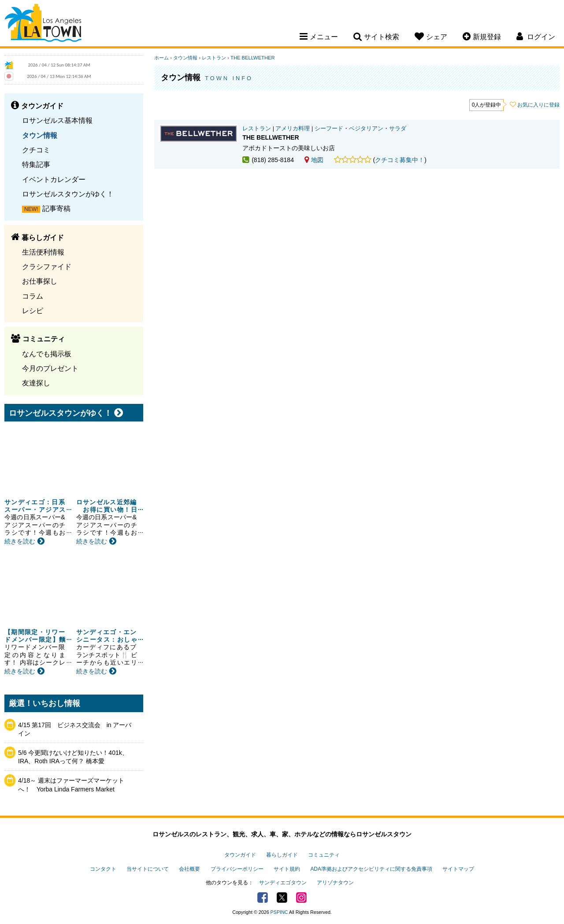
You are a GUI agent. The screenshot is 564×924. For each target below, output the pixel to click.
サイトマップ (458, 869)
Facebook (263, 898)
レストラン (214, 58)
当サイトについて (148, 869)
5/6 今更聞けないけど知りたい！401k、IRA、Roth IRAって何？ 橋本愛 (73, 757)
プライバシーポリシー (237, 869)
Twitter (282, 898)
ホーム (161, 58)
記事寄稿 (56, 208)
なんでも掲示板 (47, 354)
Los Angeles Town (43, 24)
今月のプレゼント (50, 368)
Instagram (301, 898)
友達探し (36, 383)
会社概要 (189, 869)
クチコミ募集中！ (400, 160)
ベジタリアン (366, 129)
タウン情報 (40, 135)
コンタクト (103, 869)
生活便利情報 (43, 252)
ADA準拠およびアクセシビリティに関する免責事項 (371, 869)
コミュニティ (324, 855)
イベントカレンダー (54, 179)
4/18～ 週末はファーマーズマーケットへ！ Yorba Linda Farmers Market (71, 785)
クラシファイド (47, 266)
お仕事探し (40, 281)
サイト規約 (287, 869)
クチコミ (36, 150)
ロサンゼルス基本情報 (57, 120)
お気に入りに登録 (538, 105)
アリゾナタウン (335, 883)
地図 (314, 160)
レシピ (33, 310)
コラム (33, 296)
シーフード (329, 129)
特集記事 (36, 164)
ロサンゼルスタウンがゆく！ (68, 194)
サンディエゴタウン (283, 883)
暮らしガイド (282, 855)
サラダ (398, 129)
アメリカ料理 (293, 129)
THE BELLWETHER (253, 58)
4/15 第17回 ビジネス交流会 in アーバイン (75, 729)
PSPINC (279, 912)
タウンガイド (240, 855)
